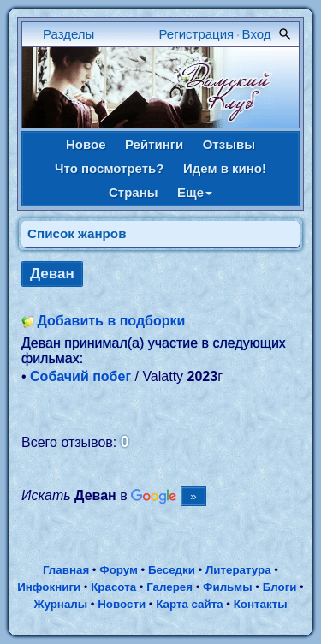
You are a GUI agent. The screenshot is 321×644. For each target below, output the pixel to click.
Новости (122, 604)
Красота (113, 587)
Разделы (68, 34)
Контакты (261, 604)
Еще (195, 192)
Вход (257, 34)
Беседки (172, 570)
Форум (119, 570)
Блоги (280, 587)
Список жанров (77, 233)
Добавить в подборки (111, 321)
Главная (66, 570)
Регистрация (197, 34)
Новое (86, 144)
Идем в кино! (225, 168)
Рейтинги (154, 144)
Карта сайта (189, 604)
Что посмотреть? (109, 168)
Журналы (60, 604)
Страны (134, 192)
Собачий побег (80, 376)
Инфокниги (49, 587)
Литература (238, 570)
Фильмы (227, 587)
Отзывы (229, 144)
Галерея (169, 587)
